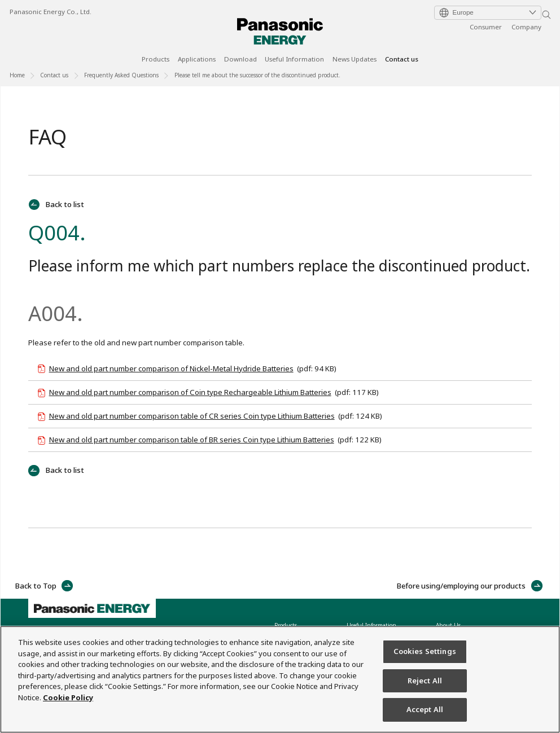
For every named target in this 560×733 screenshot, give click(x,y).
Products (156, 60)
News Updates (355, 60)
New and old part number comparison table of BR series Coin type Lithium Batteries (192, 440)
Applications (197, 60)
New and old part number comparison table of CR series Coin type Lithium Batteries (192, 416)
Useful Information (294, 60)
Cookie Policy (68, 697)
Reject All (425, 681)
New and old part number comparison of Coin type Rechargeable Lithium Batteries (190, 392)
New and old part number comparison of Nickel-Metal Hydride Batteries (171, 368)
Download (240, 60)
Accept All (425, 710)
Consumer (486, 27)
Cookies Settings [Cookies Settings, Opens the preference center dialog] (425, 652)
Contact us (402, 60)
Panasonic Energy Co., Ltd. (51, 12)
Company (526, 27)
